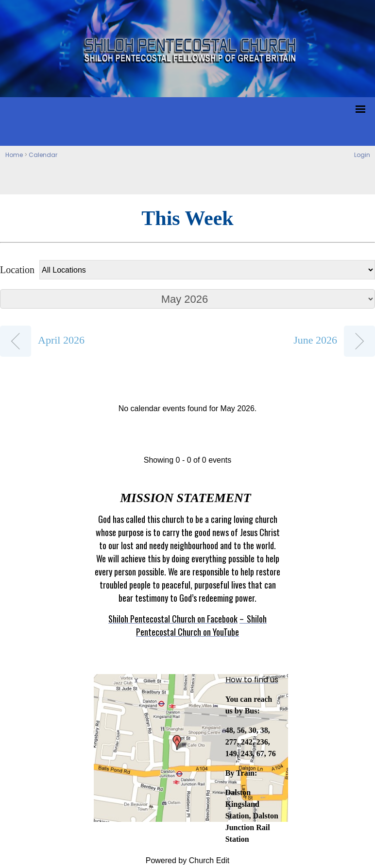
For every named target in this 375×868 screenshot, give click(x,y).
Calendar (43, 155)
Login (362, 155)
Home (14, 155)
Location (17, 270)
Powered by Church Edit (188, 860)
